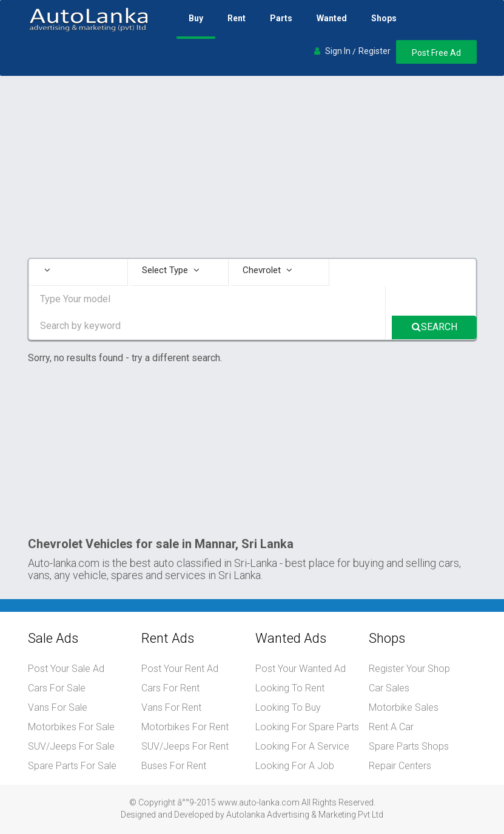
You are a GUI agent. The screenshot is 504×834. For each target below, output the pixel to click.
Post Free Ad (436, 53)
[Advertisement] (252, 167)
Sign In (338, 51)
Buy (196, 18)
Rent (237, 18)
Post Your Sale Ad (66, 669)
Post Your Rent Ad (180, 669)
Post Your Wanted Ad (301, 669)
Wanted (332, 18)
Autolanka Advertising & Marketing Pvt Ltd (305, 815)
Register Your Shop (409, 669)
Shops (384, 18)
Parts (281, 18)
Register (375, 51)
